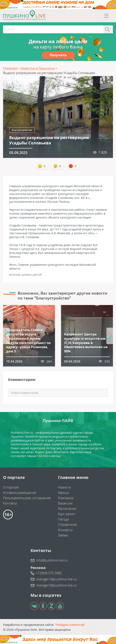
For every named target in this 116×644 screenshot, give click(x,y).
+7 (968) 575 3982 (49, 573)
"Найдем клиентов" (70, 625)
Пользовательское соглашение (27, 498)
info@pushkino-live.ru (52, 560)
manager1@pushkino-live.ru (56, 579)
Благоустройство (22, 130)
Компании (66, 498)
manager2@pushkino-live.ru (56, 585)
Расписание (67, 509)
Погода (63, 519)
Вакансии (65, 503)
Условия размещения (20, 493)
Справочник (67, 525)
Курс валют (67, 514)
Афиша (63, 493)
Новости (65, 487)
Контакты (10, 503)
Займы (63, 535)
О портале (11, 487)
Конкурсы (65, 530)
